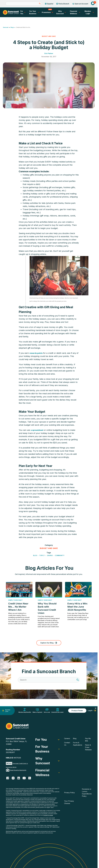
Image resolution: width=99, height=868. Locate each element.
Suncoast (6, 27)
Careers (67, 738)
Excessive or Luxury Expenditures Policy (87, 793)
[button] (93, 4)
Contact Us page (48, 815)
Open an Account (80, 4)
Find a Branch (63, 4)
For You (23, 12)
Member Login (88, 12)
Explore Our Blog (49, 643)
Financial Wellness (75, 12)
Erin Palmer (49, 53)
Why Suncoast (61, 12)
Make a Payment (37, 710)
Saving (50, 556)
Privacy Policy (69, 793)
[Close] (96, 708)
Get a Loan (47, 710)
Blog (35, 556)
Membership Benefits (25, 710)
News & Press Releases (88, 747)
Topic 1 (42, 556)
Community (60, 556)
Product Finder (77, 711)
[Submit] (40, 4)
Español (49, 4)
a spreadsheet (37, 430)
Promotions (48, 11)
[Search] (24, 4)
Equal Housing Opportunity (18, 770)
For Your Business (35, 12)
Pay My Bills (88, 740)
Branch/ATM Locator (58, 710)
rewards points (36, 353)
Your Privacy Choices (69, 802)
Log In (92, 710)
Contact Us (67, 744)
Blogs (12, 27)
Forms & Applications (78, 744)
